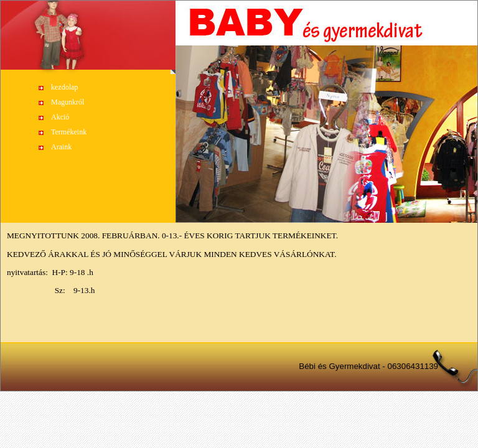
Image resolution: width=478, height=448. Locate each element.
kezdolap (64, 87)
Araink (61, 147)
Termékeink (69, 132)
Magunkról (68, 102)
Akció (60, 117)
